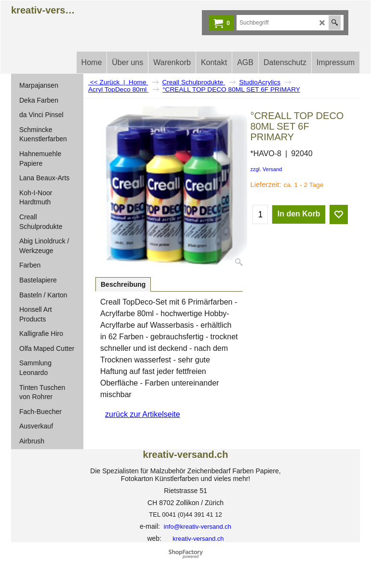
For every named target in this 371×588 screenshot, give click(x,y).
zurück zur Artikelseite (143, 414)
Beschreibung (123, 284)
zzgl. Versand (266, 169)
